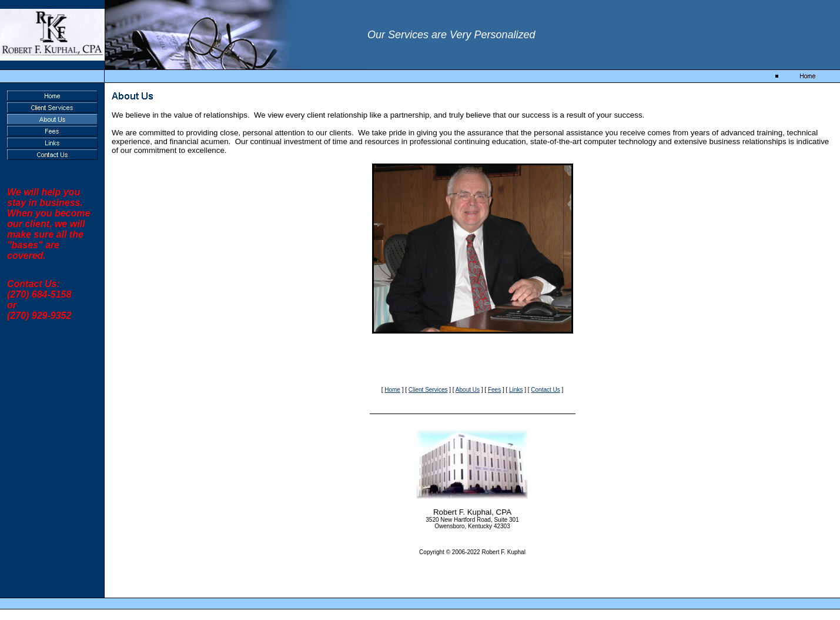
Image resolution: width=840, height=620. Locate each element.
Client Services (428, 390)
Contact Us (545, 390)
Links (516, 390)
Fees (494, 390)
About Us (468, 390)
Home (392, 390)
